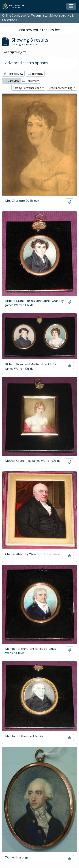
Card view (11, 81)
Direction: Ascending (61, 88)
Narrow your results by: (39, 30)
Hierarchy (35, 74)
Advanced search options (27, 63)
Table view (30, 81)
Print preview (13, 74)
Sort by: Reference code (27, 88)
